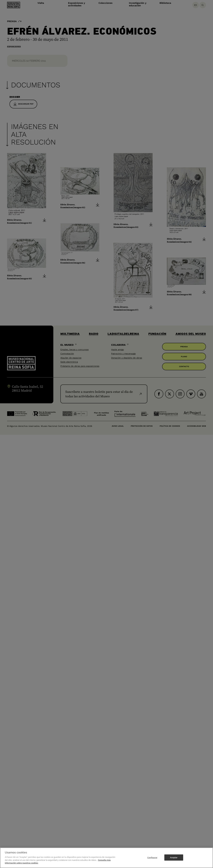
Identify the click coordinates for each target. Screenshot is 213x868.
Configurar (152, 857)
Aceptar (174, 857)
